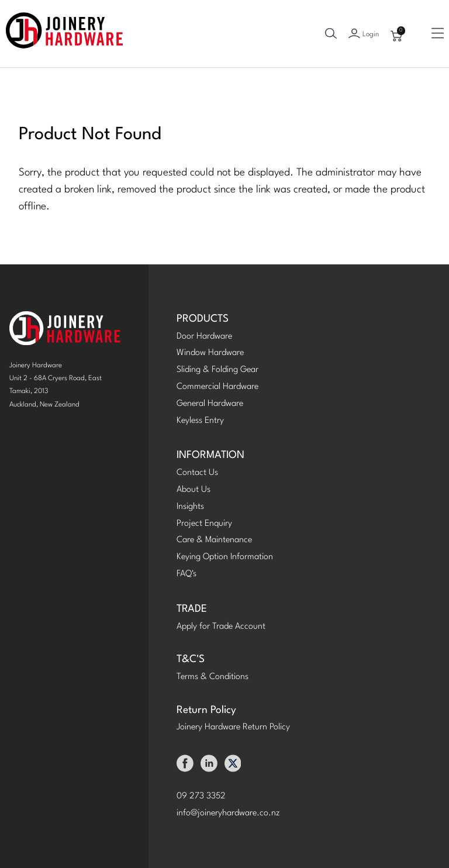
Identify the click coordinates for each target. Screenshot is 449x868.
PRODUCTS (203, 319)
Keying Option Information (225, 557)
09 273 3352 (201, 796)
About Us (194, 490)
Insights (190, 507)
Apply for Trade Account (221, 627)
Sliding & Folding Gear (217, 370)
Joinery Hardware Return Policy (233, 727)
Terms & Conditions (213, 677)
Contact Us (197, 473)
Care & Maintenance (214, 540)
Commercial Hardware (217, 387)
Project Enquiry (204, 524)
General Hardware (210, 404)
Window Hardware (210, 353)
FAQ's (186, 574)
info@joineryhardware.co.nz (228, 813)
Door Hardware (204, 337)
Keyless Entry (200, 421)
